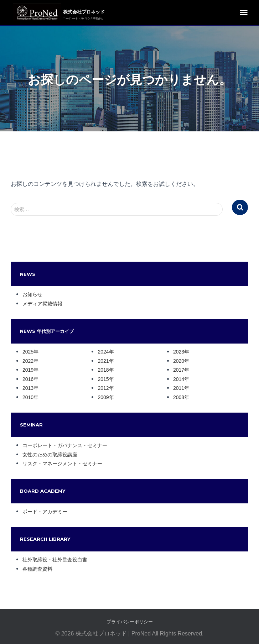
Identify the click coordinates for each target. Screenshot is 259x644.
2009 (103, 397)
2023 (179, 352)
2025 (28, 352)
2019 (28, 370)
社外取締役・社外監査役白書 (55, 560)
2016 (28, 379)
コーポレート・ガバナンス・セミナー (65, 445)
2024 (103, 352)
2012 (103, 388)
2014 (179, 379)
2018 (103, 370)
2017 (179, 370)
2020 (179, 361)
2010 (28, 397)
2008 (179, 397)
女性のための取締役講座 (50, 455)
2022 (28, 361)
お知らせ (32, 294)
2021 (103, 361)
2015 (103, 379)
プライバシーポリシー (130, 622)
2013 (28, 388)
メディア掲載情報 (42, 304)
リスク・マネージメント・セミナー (62, 464)
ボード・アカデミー (45, 512)
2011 (179, 388)
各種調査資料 (37, 569)
